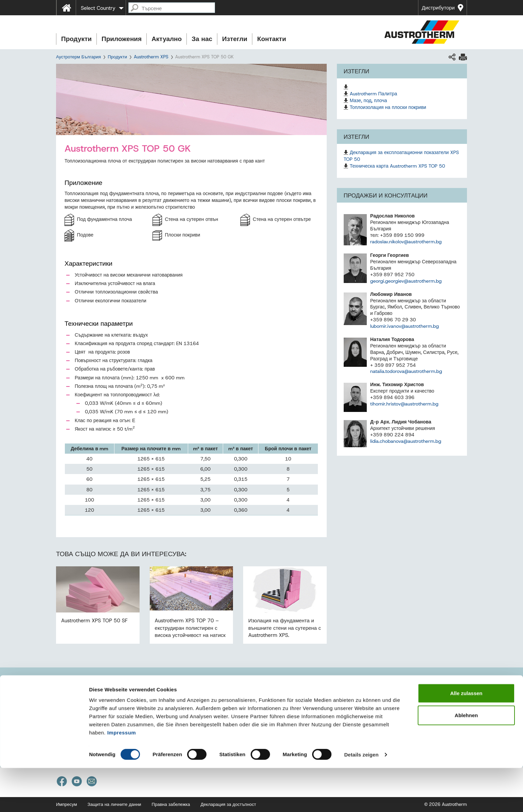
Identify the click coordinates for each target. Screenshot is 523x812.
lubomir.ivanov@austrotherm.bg (404, 326)
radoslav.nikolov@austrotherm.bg (406, 242)
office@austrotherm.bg (91, 712)
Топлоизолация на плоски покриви (388, 107)
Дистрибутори (438, 8)
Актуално (167, 39)
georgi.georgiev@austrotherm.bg (406, 281)
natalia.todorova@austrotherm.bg (406, 371)
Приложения (122, 39)
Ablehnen (466, 760)
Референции (357, 701)
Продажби (208, 702)
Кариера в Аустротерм (373, 716)
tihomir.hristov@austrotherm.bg (404, 404)
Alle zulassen (466, 737)
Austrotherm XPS (151, 57)
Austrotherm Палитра (374, 94)
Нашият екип (211, 712)
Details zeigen (361, 799)
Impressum (122, 777)
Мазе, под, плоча (368, 100)
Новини (349, 686)
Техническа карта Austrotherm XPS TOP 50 (398, 166)
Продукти (76, 39)
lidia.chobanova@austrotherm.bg (406, 441)
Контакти (272, 39)
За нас (202, 39)
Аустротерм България (78, 57)
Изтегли (235, 39)
